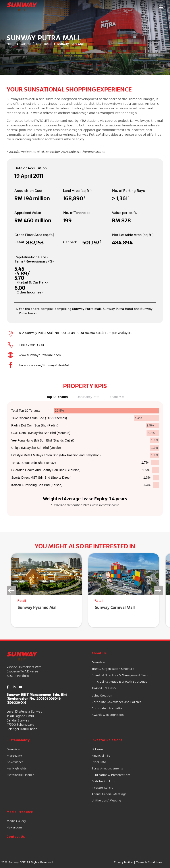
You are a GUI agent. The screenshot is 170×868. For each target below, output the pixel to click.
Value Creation (102, 695)
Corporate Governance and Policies (116, 702)
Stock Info (99, 762)
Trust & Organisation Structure (113, 669)
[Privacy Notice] (123, 863)
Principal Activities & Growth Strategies (119, 681)
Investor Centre (102, 788)
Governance (15, 762)
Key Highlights (17, 768)
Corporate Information (108, 708)
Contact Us (16, 837)
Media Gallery (16, 821)
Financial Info (101, 756)
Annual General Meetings (109, 794)
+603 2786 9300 (31, 345)
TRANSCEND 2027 (104, 688)
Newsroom (14, 827)
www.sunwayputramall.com (40, 355)
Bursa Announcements (107, 768)
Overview (98, 662)
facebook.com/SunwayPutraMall (44, 365)
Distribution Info (103, 781)
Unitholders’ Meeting (106, 800)
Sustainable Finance (20, 775)
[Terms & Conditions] (149, 863)
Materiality (14, 756)
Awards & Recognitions (108, 715)
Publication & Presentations (111, 775)
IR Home (98, 749)
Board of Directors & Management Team (120, 675)
